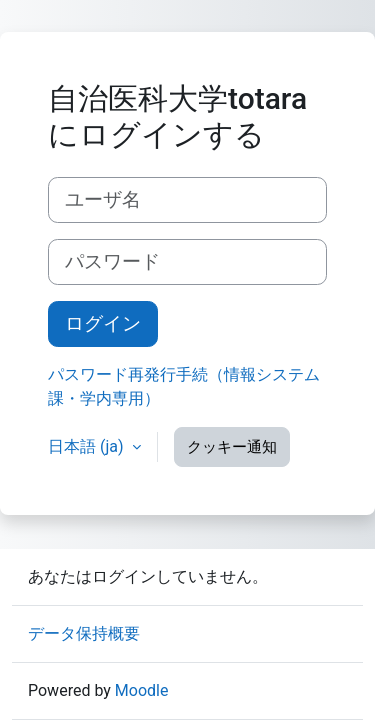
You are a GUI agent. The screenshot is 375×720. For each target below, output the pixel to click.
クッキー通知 (232, 447)
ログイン (103, 324)
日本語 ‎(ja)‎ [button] (88, 446)
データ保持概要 (84, 633)
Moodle (142, 690)
